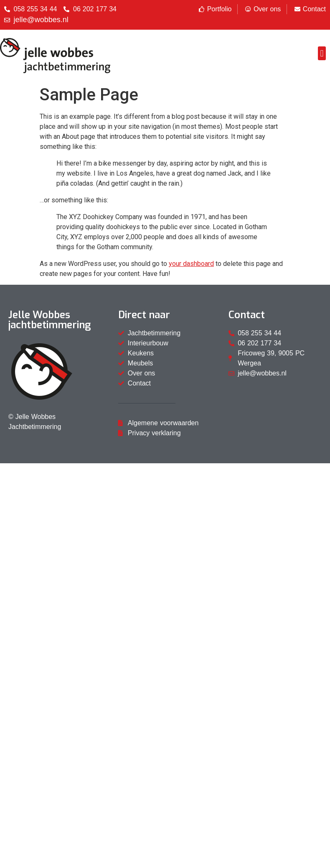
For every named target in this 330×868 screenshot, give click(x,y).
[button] (322, 53)
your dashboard (191, 264)
